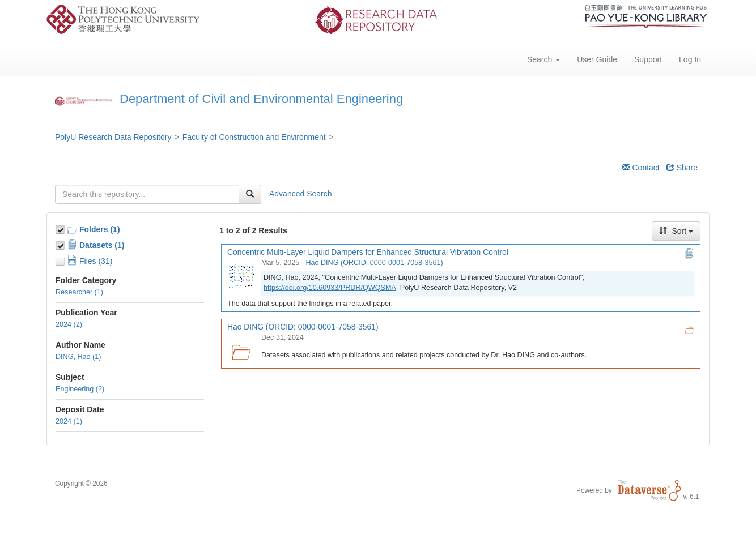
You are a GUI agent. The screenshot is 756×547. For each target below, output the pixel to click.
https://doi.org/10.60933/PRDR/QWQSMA (330, 288)
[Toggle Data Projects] (61, 243)
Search (543, 59)
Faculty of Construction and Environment (254, 137)
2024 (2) (69, 324)
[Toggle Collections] (61, 228)
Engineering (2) (80, 389)
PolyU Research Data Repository (113, 137)
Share (682, 168)
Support (648, 59)
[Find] (250, 194)
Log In (690, 59)
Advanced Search (301, 194)
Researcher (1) (79, 292)
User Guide (597, 59)
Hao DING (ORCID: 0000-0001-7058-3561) (374, 263)
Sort (676, 231)
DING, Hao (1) (78, 357)
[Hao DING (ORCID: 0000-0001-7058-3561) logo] (241, 349)
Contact (641, 168)
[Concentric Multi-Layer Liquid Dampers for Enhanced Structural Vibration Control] (241, 274)
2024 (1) (69, 421)
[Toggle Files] (61, 259)
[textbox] (147, 194)
